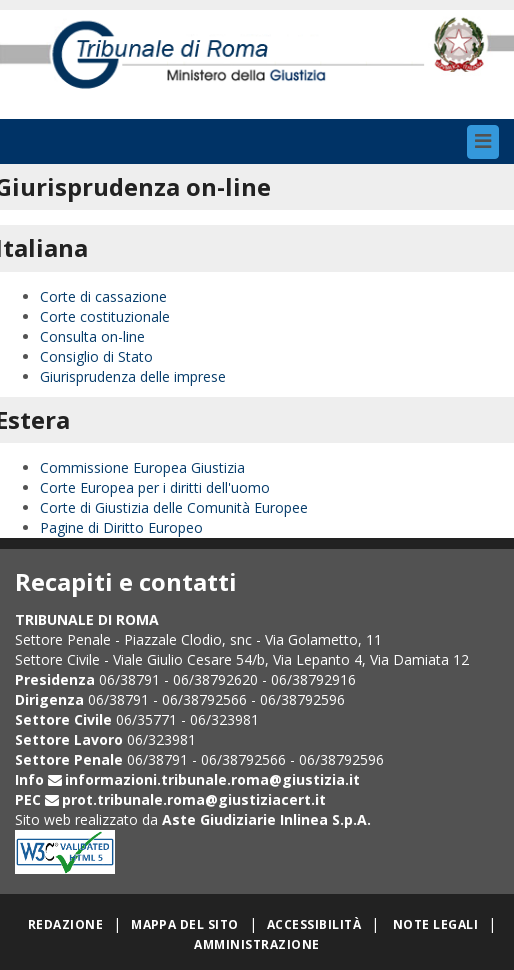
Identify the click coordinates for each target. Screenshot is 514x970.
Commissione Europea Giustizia (142, 467)
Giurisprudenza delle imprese (133, 376)
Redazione (65, 924)
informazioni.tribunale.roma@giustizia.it (212, 779)
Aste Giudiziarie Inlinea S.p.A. (266, 819)
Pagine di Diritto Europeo (121, 527)
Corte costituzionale (105, 316)
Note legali (435, 924)
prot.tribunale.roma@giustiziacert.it (194, 799)
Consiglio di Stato (96, 356)
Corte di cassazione (103, 296)
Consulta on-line (92, 336)
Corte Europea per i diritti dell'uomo (155, 487)
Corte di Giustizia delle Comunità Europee (174, 507)
